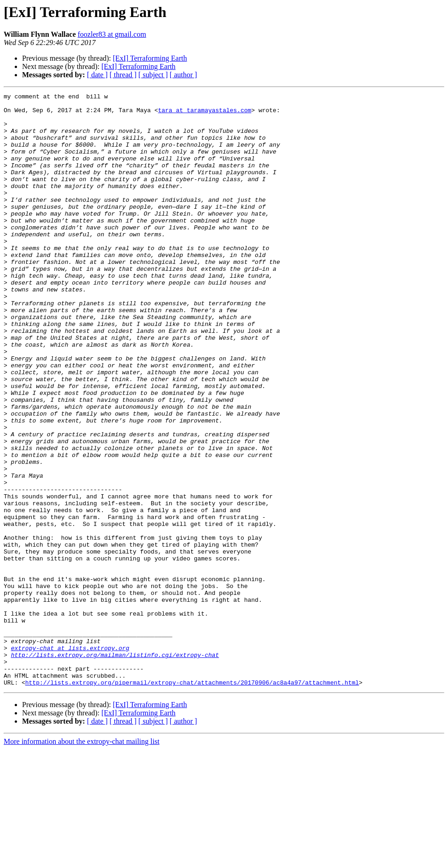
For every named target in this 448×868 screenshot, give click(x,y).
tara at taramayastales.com (204, 114)
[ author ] (184, 75)
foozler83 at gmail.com (112, 34)
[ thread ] (123, 75)
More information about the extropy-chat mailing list (82, 860)
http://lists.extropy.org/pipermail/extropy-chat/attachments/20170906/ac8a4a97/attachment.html (192, 801)
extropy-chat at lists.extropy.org (70, 759)
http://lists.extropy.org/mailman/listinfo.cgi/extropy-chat (115, 768)
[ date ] (97, 75)
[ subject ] (153, 75)
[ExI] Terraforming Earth (150, 58)
